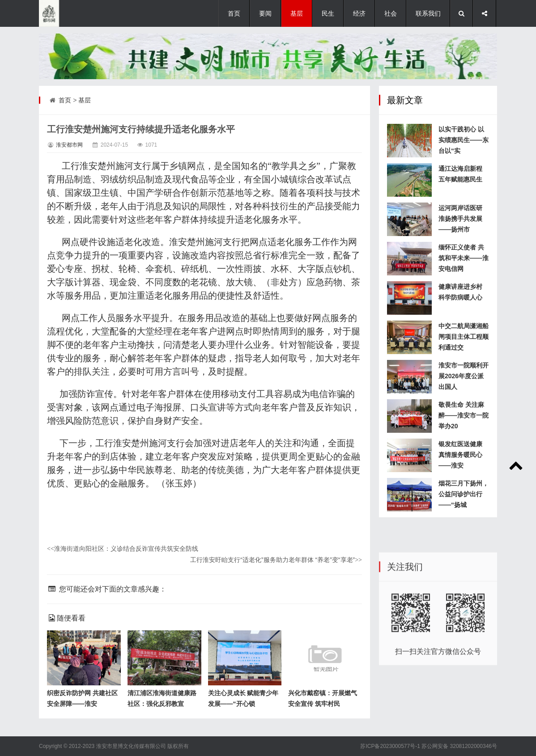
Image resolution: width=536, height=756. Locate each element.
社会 (391, 13)
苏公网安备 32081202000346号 (459, 746)
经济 (359, 13)
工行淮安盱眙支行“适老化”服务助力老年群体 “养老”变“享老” (276, 560)
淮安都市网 (69, 145)
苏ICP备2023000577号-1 (390, 746)
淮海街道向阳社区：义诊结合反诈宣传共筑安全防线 (123, 549)
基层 (297, 13)
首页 (234, 13)
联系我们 (428, 13)
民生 (328, 13)
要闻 (265, 13)
